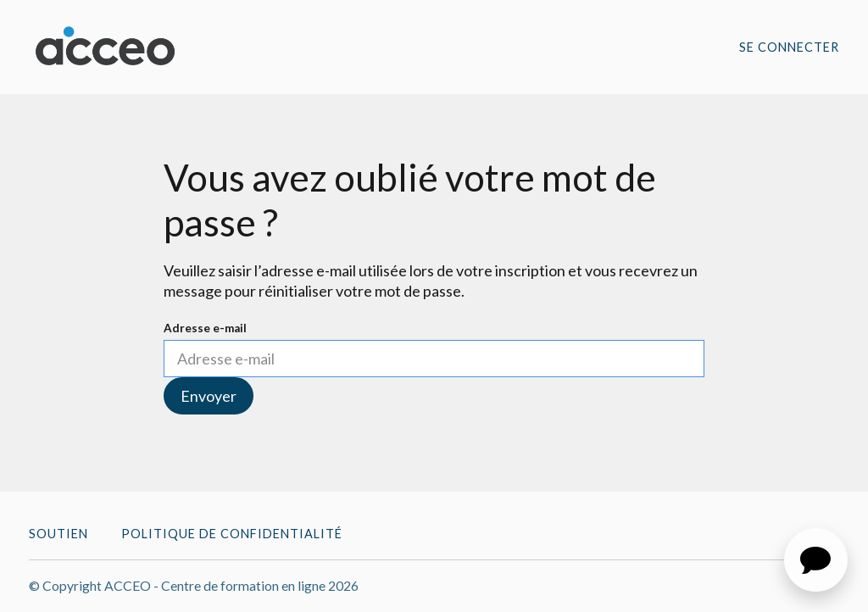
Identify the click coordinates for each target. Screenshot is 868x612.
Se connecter (789, 47)
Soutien (58, 534)
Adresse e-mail (205, 328)
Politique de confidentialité (232, 534)
